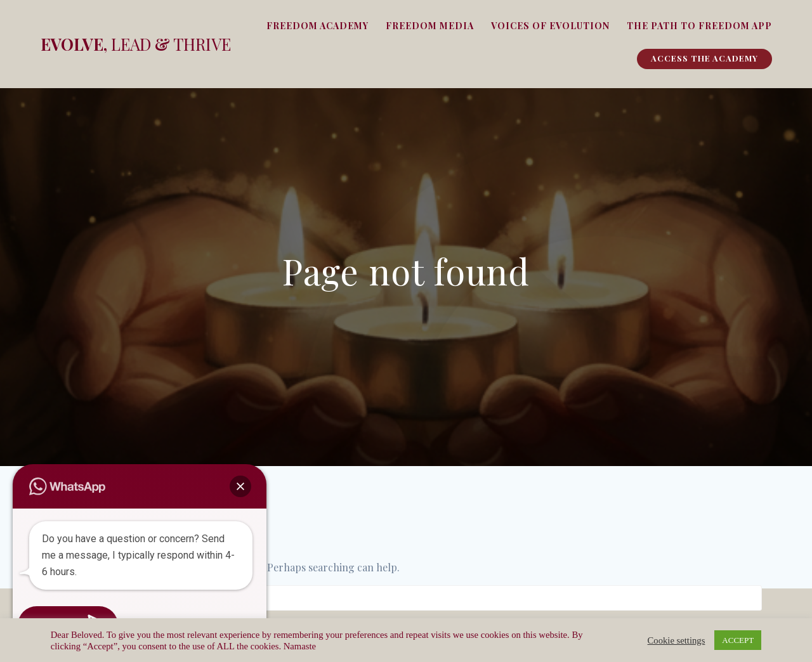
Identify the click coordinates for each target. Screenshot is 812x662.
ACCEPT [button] (738, 640)
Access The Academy (704, 58)
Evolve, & (136, 44)
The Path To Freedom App (699, 26)
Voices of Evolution (550, 26)
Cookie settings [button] (677, 640)
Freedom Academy (318, 26)
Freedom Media (430, 26)
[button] (240, 486)
